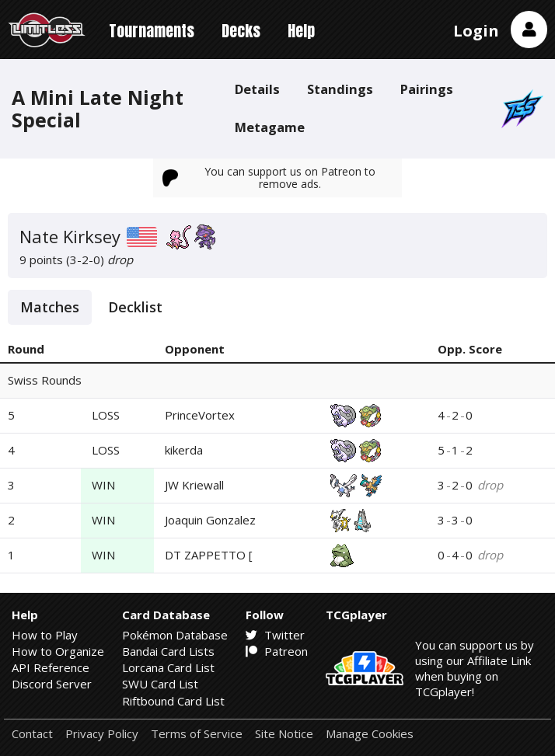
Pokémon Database (175, 635)
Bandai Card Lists (168, 651)
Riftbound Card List (173, 701)
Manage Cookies (370, 734)
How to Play (45, 635)
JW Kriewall (194, 485)
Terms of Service (197, 734)
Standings (340, 89)
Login (476, 31)
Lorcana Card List (168, 667)
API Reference (51, 667)
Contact (32, 734)
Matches (50, 307)
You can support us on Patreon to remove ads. (269, 178)
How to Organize (58, 651)
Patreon (277, 651)
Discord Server (52, 684)
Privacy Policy (102, 734)
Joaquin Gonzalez (210, 520)
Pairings (427, 89)
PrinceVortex (200, 415)
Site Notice (284, 734)
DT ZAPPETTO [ (209, 555)
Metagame (270, 127)
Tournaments (152, 31)
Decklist (135, 307)
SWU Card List (160, 684)
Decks (241, 31)
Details (257, 89)
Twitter (275, 635)
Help (301, 31)
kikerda (184, 450)
